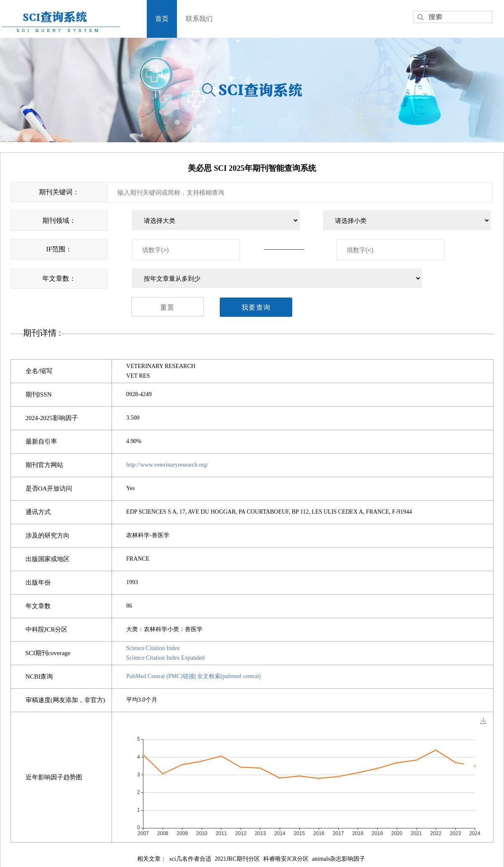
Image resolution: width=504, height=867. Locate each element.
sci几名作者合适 (190, 859)
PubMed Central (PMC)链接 (160, 676)
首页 (162, 19)
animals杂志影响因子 (339, 859)
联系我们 (199, 19)
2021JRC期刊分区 (237, 859)
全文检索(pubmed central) (229, 676)
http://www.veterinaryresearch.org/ (167, 465)
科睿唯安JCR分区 (286, 859)
